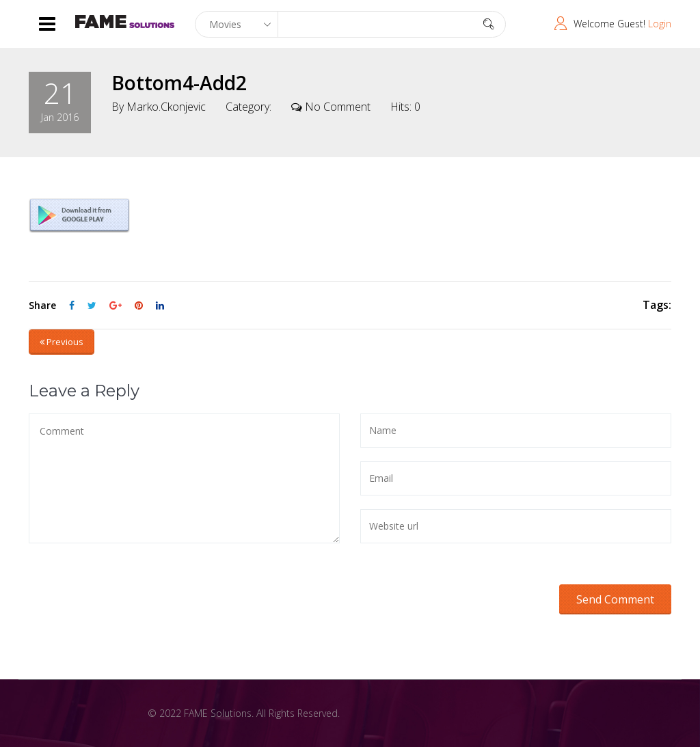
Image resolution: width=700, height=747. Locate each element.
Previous (62, 342)
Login (660, 24)
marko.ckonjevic (166, 107)
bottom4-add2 (179, 83)
